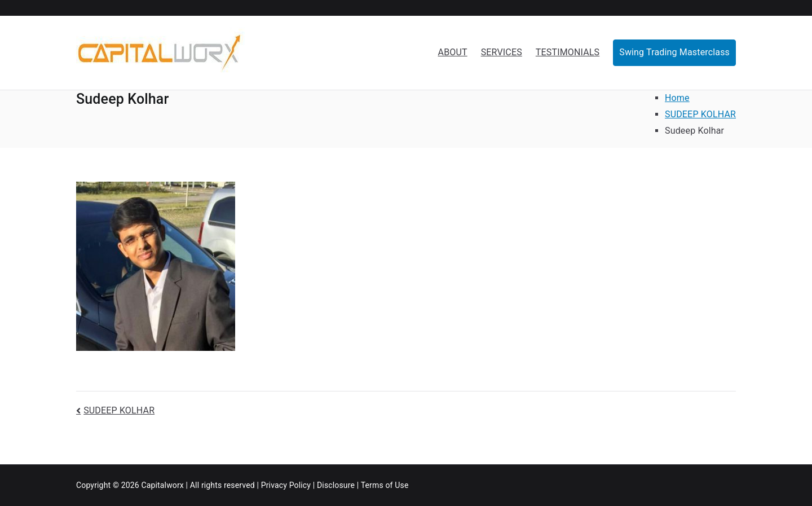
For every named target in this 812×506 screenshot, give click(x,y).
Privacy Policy (286, 485)
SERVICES (502, 52)
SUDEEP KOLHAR (119, 410)
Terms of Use (385, 485)
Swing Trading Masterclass (674, 52)
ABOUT (453, 52)
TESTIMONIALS (568, 52)
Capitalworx (162, 485)
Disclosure (336, 485)
